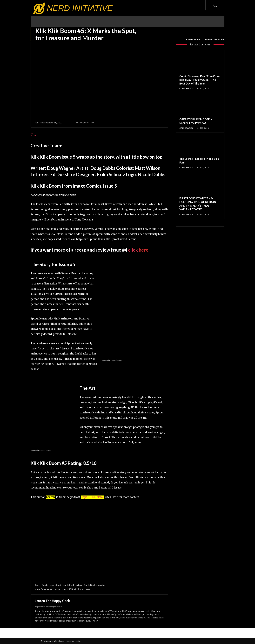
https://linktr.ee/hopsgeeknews (48, 607)
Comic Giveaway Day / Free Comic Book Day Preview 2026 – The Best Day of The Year (199, 80)
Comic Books (193, 40)
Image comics (61, 589)
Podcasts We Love (214, 40)
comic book (55, 585)
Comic (45, 585)
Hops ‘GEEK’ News (92, 497)
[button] (215, 5)
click (138, 250)
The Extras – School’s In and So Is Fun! (200, 161)
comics (102, 585)
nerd (88, 589)
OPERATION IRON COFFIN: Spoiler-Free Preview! (198, 121)
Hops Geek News (44, 589)
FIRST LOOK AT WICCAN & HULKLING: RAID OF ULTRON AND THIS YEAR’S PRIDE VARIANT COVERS (199, 204)
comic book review (72, 585)
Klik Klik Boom (77, 589)
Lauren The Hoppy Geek (52, 601)
